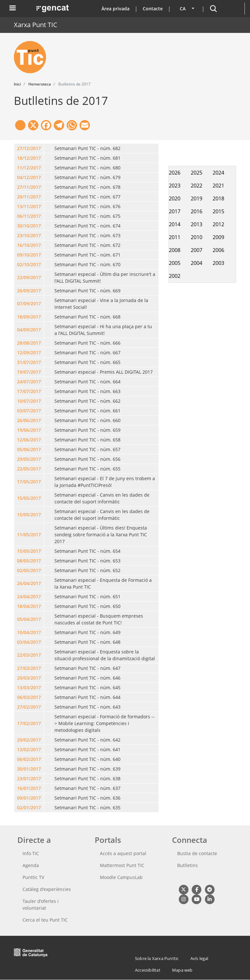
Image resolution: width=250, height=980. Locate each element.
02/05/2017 (29, 570)
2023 (175, 186)
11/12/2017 (29, 168)
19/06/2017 (29, 430)
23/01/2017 (29, 778)
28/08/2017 (29, 343)
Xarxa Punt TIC (36, 25)
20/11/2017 (29, 197)
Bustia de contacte (197, 853)
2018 (218, 198)
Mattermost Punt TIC (122, 865)
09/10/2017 (29, 255)
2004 (197, 263)
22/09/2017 (29, 277)
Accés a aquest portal (123, 853)
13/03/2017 (29, 687)
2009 (218, 237)
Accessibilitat (148, 970)
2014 (175, 224)
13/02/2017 (29, 749)
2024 (218, 173)
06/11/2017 (29, 216)
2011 (175, 237)
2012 (218, 224)
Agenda (31, 865)
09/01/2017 (29, 798)
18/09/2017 (29, 317)
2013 (197, 224)
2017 (175, 211)
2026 (175, 173)
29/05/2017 (29, 459)
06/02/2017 (29, 759)
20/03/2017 (29, 678)
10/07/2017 (29, 401)
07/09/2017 (29, 303)
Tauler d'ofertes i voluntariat (41, 904)
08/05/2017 (29, 561)
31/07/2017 (29, 362)
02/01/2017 (29, 808)
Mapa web (182, 970)
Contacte (153, 9)
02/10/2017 (29, 264)
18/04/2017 (29, 606)
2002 (175, 276)
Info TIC (31, 853)
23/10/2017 (29, 235)
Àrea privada (115, 9)
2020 (175, 198)
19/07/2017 (29, 372)
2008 (175, 250)
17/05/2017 (29, 482)
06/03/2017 (29, 697)
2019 (197, 198)
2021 (218, 186)
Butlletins (187, 865)
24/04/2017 (29, 596)
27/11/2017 (29, 187)
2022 (197, 186)
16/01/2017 (29, 788)
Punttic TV (33, 877)
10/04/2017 (29, 632)
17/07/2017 (29, 391)
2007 (197, 250)
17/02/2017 (29, 723)
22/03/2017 (29, 655)
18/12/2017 (29, 158)
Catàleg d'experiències (47, 889)
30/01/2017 (29, 769)
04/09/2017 (29, 330)
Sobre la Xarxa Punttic (157, 958)
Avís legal (199, 958)
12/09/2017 (29, 353)
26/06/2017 (29, 420)
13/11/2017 (29, 206)
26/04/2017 (29, 583)
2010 (197, 237)
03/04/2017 (29, 642)
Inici (17, 84)
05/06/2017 (29, 449)
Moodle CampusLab (121, 877)
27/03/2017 (29, 668)
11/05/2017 (29, 535)
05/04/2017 (29, 619)
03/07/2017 (29, 411)
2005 (175, 263)
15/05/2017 (29, 498)
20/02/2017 (29, 740)
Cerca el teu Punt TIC (45, 920)
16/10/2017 (29, 245)
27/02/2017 (29, 707)
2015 (218, 211)
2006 (218, 250)
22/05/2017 (29, 469)
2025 (197, 173)
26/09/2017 (29, 291)
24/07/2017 (29, 382)
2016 (197, 211)
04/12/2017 (29, 177)
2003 (218, 263)
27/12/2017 (29, 148)
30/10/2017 (29, 226)
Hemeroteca (40, 84)
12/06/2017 (29, 440)
